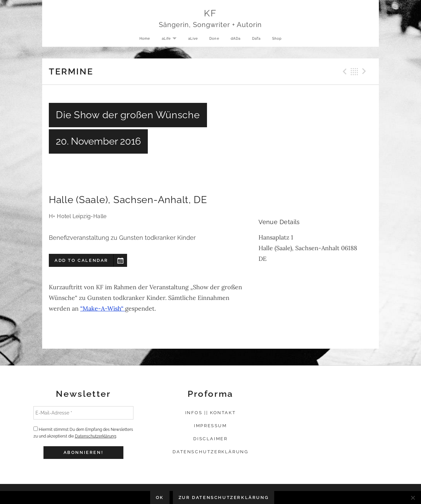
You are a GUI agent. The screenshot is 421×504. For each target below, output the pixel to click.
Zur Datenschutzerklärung (224, 497)
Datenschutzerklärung (95, 436)
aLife (169, 40)
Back (354, 71)
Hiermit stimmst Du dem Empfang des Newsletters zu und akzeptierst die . (83, 433)
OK (160, 497)
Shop (281, 40)
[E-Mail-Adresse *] (84, 413)
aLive (191, 40)
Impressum (210, 426)
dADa (236, 40)
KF (210, 14)
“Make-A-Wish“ (103, 308)
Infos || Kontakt (211, 413)
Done (214, 40)
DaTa (259, 40)
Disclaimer (210, 439)
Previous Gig (344, 71)
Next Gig (365, 71)
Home (140, 40)
